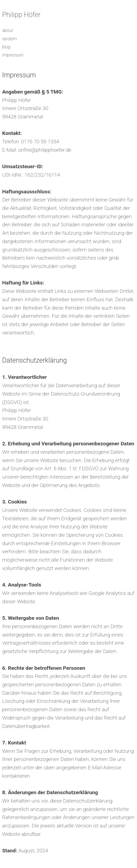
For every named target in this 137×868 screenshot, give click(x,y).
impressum (13, 55)
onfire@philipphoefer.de (45, 150)
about (8, 30)
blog (6, 47)
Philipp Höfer (21, 15)
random (9, 39)
